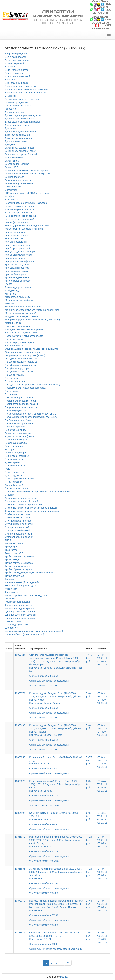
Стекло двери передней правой (22, 501)
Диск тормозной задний (17, 135)
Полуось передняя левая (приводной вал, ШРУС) (31, 414)
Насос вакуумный (14, 339)
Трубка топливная (14, 576)
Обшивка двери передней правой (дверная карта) (31, 349)
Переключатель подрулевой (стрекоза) (25, 388)
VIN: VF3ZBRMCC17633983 (44, 686)
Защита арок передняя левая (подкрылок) (27, 170)
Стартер (9, 495)
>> (68, 963)
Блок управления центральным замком (26, 93)
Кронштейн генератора (17, 268)
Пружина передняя (15, 427)
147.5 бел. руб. (89, 904)
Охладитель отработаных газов (21, 359)
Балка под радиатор (16, 57)
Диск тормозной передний (19, 138)
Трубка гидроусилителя (17, 566)
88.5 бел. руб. (88, 784)
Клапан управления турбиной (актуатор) (26, 203)
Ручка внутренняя (14, 472)
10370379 (20, 901)
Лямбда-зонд (12, 290)
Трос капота (11, 550)
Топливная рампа (14, 543)
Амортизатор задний (16, 54)
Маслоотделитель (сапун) (18, 297)
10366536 (20, 869)
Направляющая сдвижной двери (22, 333)
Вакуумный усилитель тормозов (22, 99)
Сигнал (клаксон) (14, 485)
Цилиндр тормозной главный (20, 618)
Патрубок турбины (15, 375)
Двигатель (10, 128)
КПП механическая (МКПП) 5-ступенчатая (27, 193)
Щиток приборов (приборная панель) (24, 634)
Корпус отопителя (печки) (18, 255)
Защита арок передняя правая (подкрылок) (28, 174)
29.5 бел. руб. (88, 816)
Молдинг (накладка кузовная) (20, 313)
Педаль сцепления (15, 381)
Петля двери (12, 391)
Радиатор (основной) (16, 430)
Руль (7, 469)
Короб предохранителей (18, 245)
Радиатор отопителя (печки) (20, 436)
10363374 (20, 693)
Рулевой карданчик (15, 466)
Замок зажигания (14, 157)
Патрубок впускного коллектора (22, 365)
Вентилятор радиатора (17, 102)
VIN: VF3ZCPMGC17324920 (44, 805)
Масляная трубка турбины (19, 300)
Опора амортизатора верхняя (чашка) (25, 355)
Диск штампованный (16, 141)
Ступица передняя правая (19, 524)
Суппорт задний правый (18, 530)
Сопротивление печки (16, 488)
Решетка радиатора (15, 453)
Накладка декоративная (18, 326)
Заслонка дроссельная (17, 164)
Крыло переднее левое (17, 277)
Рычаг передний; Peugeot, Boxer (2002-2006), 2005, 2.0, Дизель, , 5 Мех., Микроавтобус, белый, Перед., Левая (56, 703)
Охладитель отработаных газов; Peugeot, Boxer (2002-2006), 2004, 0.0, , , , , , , (56, 938)
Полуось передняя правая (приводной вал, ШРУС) (32, 417)
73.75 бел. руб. (89, 658)
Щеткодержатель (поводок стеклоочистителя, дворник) (34, 631)
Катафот (9, 196)
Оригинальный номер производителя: (49, 773)
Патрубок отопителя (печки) (20, 372)
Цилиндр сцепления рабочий (20, 615)
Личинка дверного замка (18, 287)
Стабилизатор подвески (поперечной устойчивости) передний (38, 492)
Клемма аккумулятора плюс (20, 209)
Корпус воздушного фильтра (20, 252)
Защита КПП (12, 167)
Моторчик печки (13, 323)
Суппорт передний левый (18, 534)
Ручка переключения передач (21, 479)
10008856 (20, 757)
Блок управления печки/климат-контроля (26, 89)
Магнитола (11, 294)
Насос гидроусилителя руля (20, 342)
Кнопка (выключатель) (17, 222)
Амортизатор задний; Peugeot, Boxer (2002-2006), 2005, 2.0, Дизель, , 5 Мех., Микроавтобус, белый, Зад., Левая (56, 879)
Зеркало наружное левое (18, 180)
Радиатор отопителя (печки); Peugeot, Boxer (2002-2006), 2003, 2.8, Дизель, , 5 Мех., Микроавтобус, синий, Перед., (56, 847)
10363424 (20, 655)
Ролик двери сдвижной (17, 456)
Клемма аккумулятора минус (20, 206)
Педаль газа (11, 378)
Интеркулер (11, 190)
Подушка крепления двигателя (21, 407)
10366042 (20, 837)
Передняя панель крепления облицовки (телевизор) (32, 385)
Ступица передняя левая (18, 521)
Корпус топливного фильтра (20, 261)
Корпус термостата (15, 258)
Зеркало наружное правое (19, 183)
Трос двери (11, 547)
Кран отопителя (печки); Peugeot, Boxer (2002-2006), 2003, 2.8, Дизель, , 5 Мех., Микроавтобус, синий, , (56, 791)
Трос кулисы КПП (14, 553)
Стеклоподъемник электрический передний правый (32, 511)
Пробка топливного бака (18, 420)
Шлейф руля (12, 628)
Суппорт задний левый (17, 527)
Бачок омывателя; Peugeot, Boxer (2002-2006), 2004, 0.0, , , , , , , (56, 819)
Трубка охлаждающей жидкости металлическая (30, 573)
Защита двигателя (15, 177)
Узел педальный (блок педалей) (22, 582)
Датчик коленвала (14, 112)
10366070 (20, 781)
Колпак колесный (14, 239)
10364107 (20, 813)
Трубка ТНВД (12, 560)
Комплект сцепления (16, 242)
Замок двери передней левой (20, 151)
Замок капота (12, 161)
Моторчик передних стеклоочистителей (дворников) (32, 320)
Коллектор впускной (15, 232)
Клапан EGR (11, 200)
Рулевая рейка (13, 462)
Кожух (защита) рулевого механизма (24, 229)
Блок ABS (10, 80)
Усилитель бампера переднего (21, 586)
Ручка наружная (13, 475)
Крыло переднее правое (18, 281)
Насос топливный (14, 346)
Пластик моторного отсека (19, 397)
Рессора (9, 449)
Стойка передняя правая (18, 517)
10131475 (20, 933)
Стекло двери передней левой (21, 498)
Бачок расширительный (17, 76)
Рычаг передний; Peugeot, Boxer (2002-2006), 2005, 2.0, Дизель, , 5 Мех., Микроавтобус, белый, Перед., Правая (56, 735)
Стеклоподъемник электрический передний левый (31, 508)
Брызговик (10, 96)
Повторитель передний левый (21, 401)
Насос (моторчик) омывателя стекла (24, 336)
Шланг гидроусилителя (17, 625)
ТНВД (8, 540)
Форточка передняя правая (19, 608)
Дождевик (10, 144)
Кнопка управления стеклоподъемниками (27, 226)
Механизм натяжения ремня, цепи (23, 307)
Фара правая (12, 592)
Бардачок (10, 67)
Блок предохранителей (17, 83)
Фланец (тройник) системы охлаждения (26, 595)
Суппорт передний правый (19, 537)
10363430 (20, 725)
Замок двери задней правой (20, 148)
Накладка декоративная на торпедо (24, 329)
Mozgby (64, 977)
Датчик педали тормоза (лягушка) (23, 115)
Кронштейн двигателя (16, 271)
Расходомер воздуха (16, 440)
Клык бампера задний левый (20, 213)
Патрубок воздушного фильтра (21, 362)
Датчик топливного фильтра (20, 119)
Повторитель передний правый (21, 404)
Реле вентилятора (14, 446)
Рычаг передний (14, 482)
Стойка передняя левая (17, 514)
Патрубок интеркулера (17, 368)
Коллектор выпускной (16, 235)
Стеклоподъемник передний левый (24, 505)
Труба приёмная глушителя (19, 556)
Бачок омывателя (14, 73)
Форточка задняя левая (17, 602)
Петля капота (12, 394)
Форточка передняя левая (19, 605)
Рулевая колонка (14, 459)
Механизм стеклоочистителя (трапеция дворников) (32, 310)
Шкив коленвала (14, 621)
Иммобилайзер (13, 187)
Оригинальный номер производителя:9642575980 (56, 949)
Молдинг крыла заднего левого (21, 316)
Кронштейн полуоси (15, 274)
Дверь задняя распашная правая (22, 122)
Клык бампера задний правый (21, 216)
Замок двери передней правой (21, 154)
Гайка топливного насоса (18, 106)
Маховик (9, 303)
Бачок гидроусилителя (17, 70)
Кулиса (9, 284)
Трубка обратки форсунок (18, 569)
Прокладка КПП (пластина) (19, 423)
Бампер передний (14, 63)
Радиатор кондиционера (18, 433)
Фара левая (11, 589)
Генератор (10, 109)
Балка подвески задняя (17, 60)
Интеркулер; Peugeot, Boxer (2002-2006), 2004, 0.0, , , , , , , (56, 763)
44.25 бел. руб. (89, 840)
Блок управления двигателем (20, 86)
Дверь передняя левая (17, 125)
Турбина (9, 579)
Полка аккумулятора (16, 410)
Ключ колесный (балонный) (19, 219)
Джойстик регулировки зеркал (21, 132)
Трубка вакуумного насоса (19, 563)
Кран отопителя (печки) (17, 265)
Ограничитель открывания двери (22, 352)
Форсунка (10, 599)
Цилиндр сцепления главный (20, 612)
